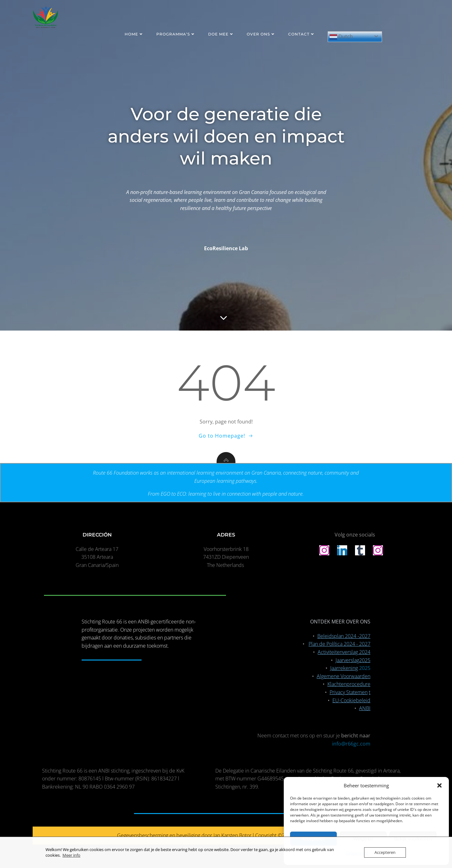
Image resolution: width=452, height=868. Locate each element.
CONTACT (302, 34)
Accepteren (385, 852)
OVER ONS (261, 34)
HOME (134, 34)
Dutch (341, 37)
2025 (365, 668)
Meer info (71, 855)
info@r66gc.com (351, 744)
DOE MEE (221, 34)
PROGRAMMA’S (176, 34)
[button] (439, 785)
